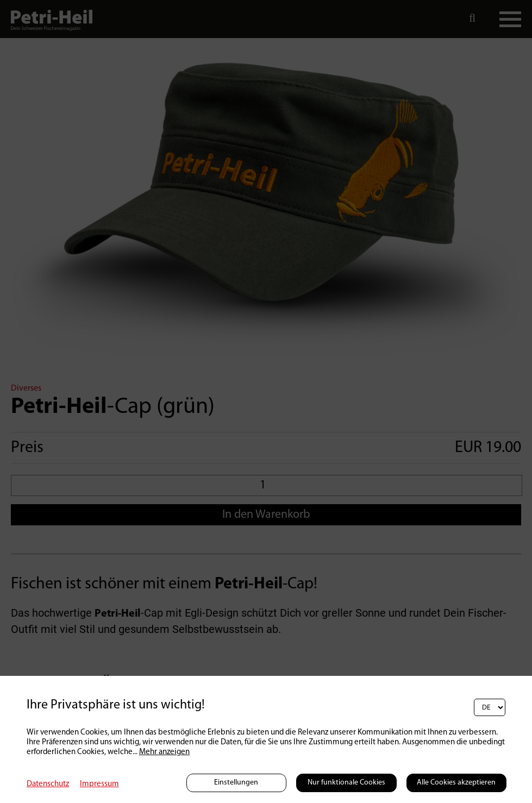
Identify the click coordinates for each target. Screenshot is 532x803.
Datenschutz (48, 784)
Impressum (99, 784)
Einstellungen (236, 783)
